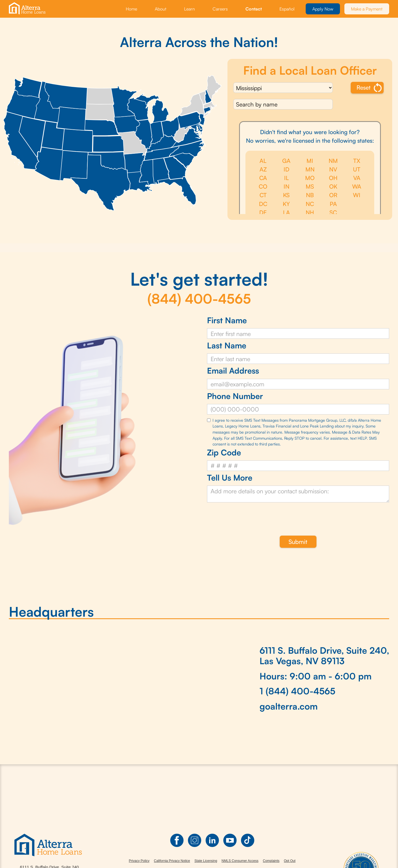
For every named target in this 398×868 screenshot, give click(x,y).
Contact (254, 9)
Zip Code (224, 453)
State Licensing (206, 861)
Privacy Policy (139, 861)
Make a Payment (367, 9)
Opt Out (290, 861)
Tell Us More (230, 478)
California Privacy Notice (172, 861)
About (161, 9)
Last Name (227, 346)
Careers (220, 9)
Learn (189, 9)
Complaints (271, 861)
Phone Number (235, 396)
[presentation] (249, 516)
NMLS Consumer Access (240, 861)
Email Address (233, 371)
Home (131, 9)
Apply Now (323, 9)
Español (287, 9)
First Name (227, 320)
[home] (28, 9)
